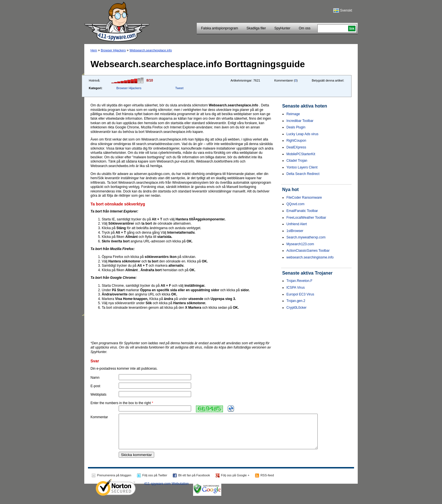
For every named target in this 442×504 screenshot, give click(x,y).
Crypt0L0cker (296, 308)
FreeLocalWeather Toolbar (306, 218)
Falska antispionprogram (219, 28)
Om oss (305, 28)
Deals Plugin (296, 127)
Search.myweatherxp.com (306, 237)
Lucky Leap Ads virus (302, 134)
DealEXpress (296, 147)
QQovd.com (295, 204)
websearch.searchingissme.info (310, 257)
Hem (94, 50)
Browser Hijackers (113, 50)
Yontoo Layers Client (302, 167)
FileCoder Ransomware (304, 198)
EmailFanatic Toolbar (302, 211)
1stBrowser (295, 231)
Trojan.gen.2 (296, 301)
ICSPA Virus (296, 288)
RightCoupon (296, 141)
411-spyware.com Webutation (166, 490)
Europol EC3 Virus (300, 294)
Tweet (179, 88)
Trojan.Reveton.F (299, 281)
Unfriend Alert (297, 224)
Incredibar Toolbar (300, 121)
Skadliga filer (256, 28)
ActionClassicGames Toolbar (308, 251)
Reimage (293, 114)
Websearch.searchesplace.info (151, 50)
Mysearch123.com (300, 244)
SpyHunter (282, 28)
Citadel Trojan (297, 161)
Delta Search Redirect (303, 174)
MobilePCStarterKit (301, 154)
